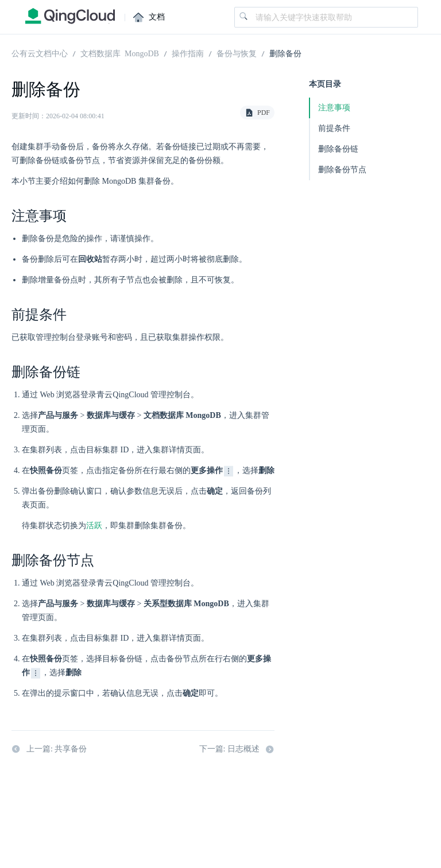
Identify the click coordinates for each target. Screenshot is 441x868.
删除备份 (285, 53)
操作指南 (188, 53)
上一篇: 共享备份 (49, 750)
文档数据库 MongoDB (120, 53)
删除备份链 (338, 149)
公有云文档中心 (40, 53)
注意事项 (334, 108)
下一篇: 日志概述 (237, 750)
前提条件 (334, 128)
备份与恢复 (237, 53)
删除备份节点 (342, 170)
